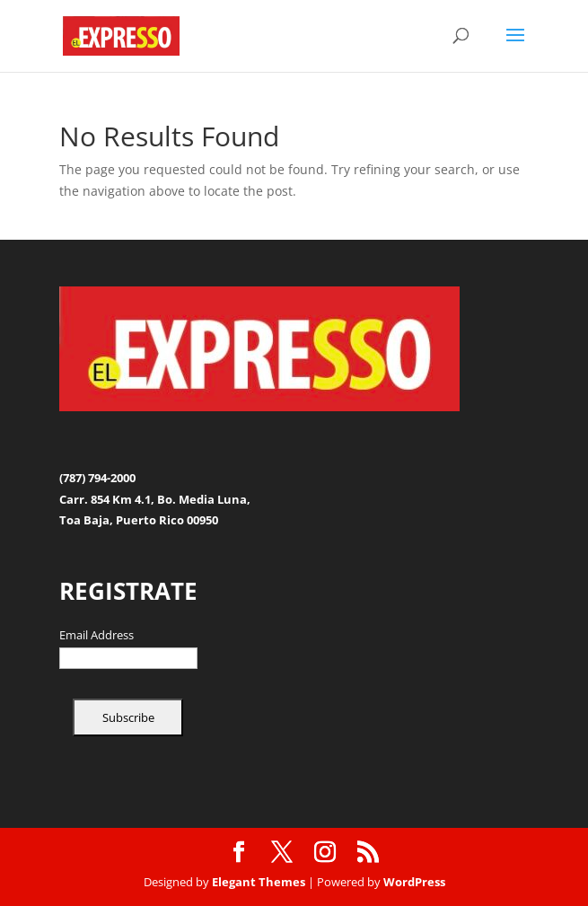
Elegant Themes (259, 882)
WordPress (414, 882)
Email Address (97, 636)
